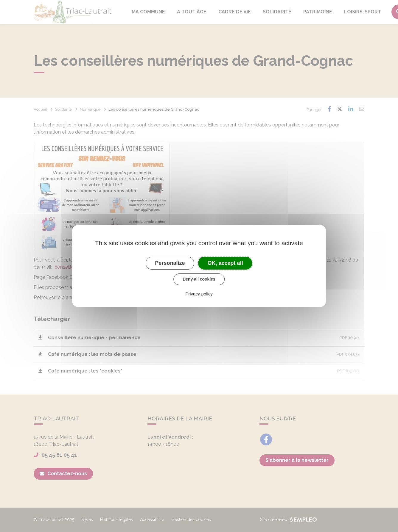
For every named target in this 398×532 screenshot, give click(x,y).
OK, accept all (225, 263)
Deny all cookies (199, 279)
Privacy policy (199, 294)
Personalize (170, 263)
